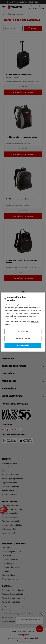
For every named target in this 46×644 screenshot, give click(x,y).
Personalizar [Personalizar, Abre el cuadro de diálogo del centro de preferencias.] (23, 331)
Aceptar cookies (23, 345)
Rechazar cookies (23, 338)
